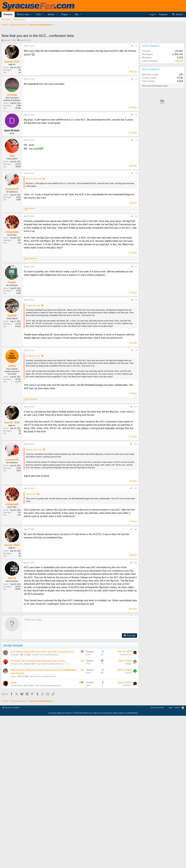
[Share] (132, 46)
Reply (134, 72)
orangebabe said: (33, 306)
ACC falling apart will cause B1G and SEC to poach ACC (42, 695)
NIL (77, 14)
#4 (136, 140)
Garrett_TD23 (10, 40)
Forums (8, 14)
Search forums (19, 19)
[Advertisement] (69, 547)
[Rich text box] (80, 667)
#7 (136, 267)
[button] (31, 14)
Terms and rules (157, 750)
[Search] (177, 14)
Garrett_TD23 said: (34, 450)
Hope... (15, 725)
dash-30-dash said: (34, 179)
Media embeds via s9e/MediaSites (126, 756)
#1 (136, 46)
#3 (136, 115)
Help (170, 750)
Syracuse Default (11, 750)
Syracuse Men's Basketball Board (45, 698)
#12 (136, 488)
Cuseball (128, 716)
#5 (136, 173)
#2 (136, 79)
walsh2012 (127, 728)
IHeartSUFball (16, 728)
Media (51, 14)
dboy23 (179, 61)
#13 (136, 572)
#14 (136, 605)
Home (177, 750)
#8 (136, 300)
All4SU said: (31, 494)
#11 (136, 444)
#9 (136, 350)
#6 (136, 216)
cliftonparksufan (17, 707)
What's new (23, 14)
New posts (6, 19)
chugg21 (128, 706)
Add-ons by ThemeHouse (103, 756)
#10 (136, 407)
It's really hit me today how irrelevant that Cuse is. (38, 704)
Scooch (13, 719)
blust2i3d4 (15, 698)
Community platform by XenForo (70, 756)
